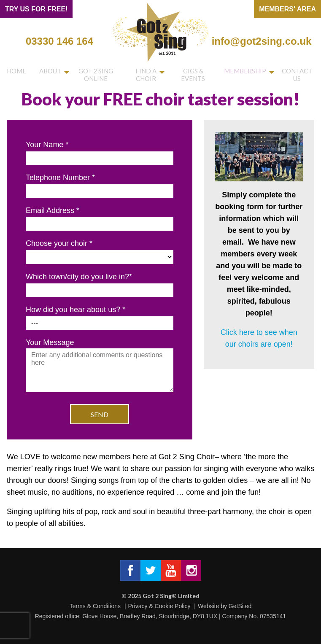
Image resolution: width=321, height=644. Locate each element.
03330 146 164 (59, 41)
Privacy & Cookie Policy (159, 606)
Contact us (298, 75)
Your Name (47, 145)
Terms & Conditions (95, 606)
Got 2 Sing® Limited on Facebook (130, 570)
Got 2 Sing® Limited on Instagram (191, 570)
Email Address (53, 210)
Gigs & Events (198, 75)
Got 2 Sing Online (89, 75)
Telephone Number (60, 178)
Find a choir (146, 75)
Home (13, 73)
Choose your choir (59, 243)
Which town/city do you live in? (79, 277)
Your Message (100, 366)
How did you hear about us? (76, 310)
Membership (248, 73)
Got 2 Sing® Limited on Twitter (151, 570)
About (40, 73)
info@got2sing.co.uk (262, 41)
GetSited (240, 606)
